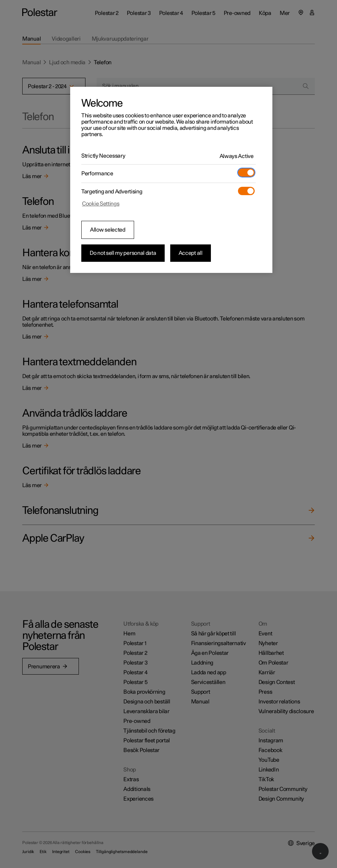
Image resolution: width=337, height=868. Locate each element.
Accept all (191, 253)
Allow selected (108, 230)
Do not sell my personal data (123, 253)
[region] (171, 180)
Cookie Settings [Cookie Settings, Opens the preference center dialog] (101, 204)
